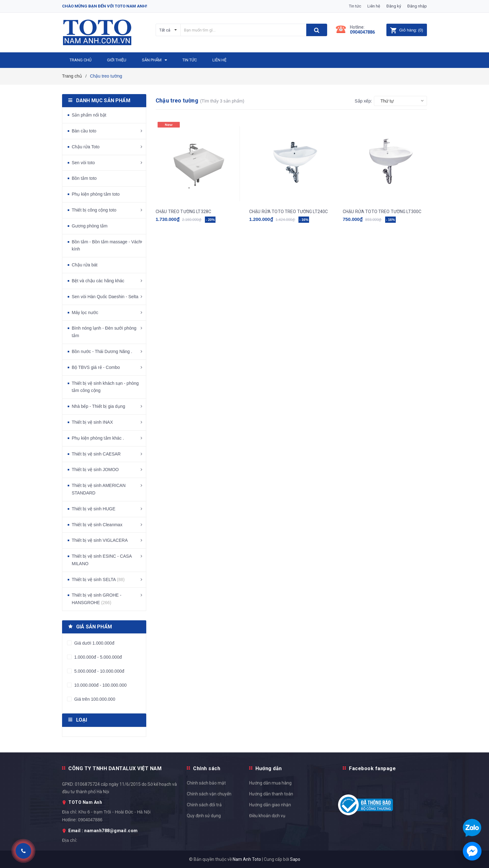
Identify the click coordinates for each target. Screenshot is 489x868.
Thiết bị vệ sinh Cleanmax (97, 525)
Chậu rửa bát (85, 265)
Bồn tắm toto (84, 178)
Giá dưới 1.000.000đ (94, 643)
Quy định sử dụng (204, 816)
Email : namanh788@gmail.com (103, 831)
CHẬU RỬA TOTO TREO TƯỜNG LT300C (382, 212)
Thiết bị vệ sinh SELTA (98, 579)
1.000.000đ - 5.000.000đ (97, 657)
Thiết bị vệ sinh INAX (92, 422)
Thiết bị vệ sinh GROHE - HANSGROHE (97, 599)
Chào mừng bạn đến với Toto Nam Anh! (105, 6)
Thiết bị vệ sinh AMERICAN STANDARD (99, 489)
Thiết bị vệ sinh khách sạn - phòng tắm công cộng (105, 387)
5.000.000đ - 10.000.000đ (99, 671)
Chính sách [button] (207, 768)
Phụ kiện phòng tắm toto (96, 194)
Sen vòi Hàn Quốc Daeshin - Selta (105, 297)
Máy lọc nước (85, 312)
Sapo (295, 859)
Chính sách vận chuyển (209, 794)
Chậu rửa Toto (86, 147)
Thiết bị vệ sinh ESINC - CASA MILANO (102, 560)
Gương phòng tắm (90, 226)
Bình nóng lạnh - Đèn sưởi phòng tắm (104, 332)
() (407, 30)
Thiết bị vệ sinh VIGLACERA (100, 540)
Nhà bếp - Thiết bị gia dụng (98, 406)
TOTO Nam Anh (85, 802)
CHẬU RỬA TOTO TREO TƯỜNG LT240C (288, 212)
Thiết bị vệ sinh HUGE (94, 509)
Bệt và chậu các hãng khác (98, 281)
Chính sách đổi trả (204, 805)
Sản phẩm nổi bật (89, 115)
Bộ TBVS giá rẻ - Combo (96, 367)
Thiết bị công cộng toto (94, 210)
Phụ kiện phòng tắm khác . (98, 438)
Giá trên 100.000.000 (94, 699)
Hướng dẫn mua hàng (270, 783)
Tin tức (355, 6)
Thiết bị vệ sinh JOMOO (95, 470)
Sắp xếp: (363, 101)
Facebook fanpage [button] (372, 768)
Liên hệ (374, 6)
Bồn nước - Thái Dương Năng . (102, 351)
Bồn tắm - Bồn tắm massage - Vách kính (107, 246)
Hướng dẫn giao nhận (270, 805)
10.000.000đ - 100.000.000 (100, 685)
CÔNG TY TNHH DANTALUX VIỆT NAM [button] (115, 768)
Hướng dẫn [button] (269, 768)
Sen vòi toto (83, 163)
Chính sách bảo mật (206, 783)
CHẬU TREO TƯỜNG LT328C (183, 212)
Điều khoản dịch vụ (267, 816)
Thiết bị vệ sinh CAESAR (96, 454)
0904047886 (362, 32)
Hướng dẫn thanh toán (271, 794)
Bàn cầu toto (84, 131)
